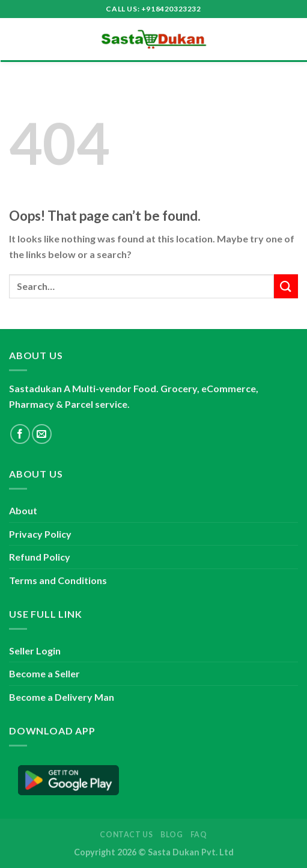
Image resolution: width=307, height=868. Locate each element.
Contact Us (126, 835)
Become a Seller (44, 673)
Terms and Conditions (58, 580)
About (23, 510)
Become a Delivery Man (62, 697)
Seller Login (35, 651)
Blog (172, 835)
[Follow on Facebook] (20, 434)
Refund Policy (40, 557)
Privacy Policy (40, 534)
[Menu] (16, 39)
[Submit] (286, 286)
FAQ (199, 835)
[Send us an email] (42, 434)
